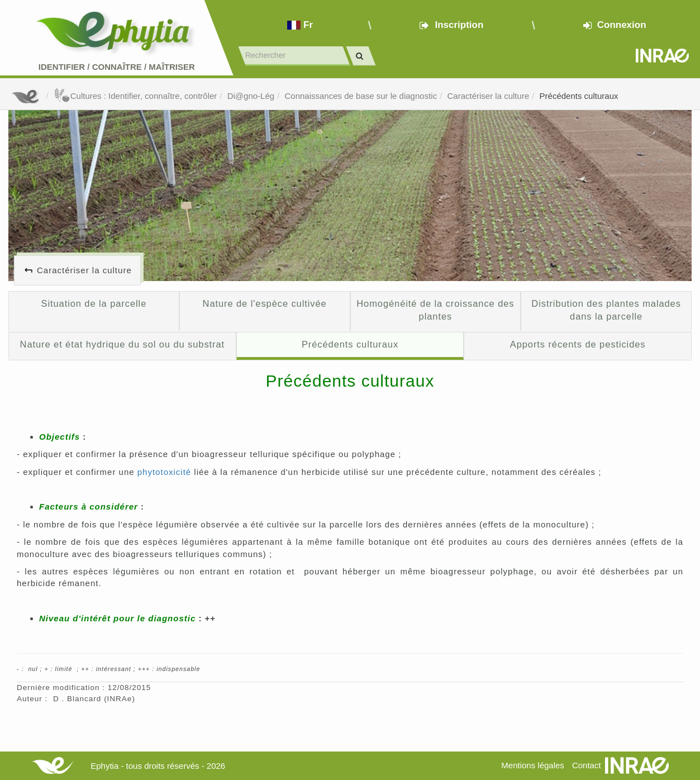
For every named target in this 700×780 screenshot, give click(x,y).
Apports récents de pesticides (578, 344)
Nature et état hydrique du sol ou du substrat (122, 344)
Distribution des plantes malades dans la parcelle (606, 310)
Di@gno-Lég (251, 96)
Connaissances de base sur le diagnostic (361, 96)
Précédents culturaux (579, 96)
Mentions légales (533, 765)
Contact (587, 765)
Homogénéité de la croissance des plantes (435, 310)
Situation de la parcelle (94, 303)
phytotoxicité (164, 472)
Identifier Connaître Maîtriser (117, 67)
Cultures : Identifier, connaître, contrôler (135, 96)
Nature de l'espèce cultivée (265, 303)
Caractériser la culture (489, 96)
